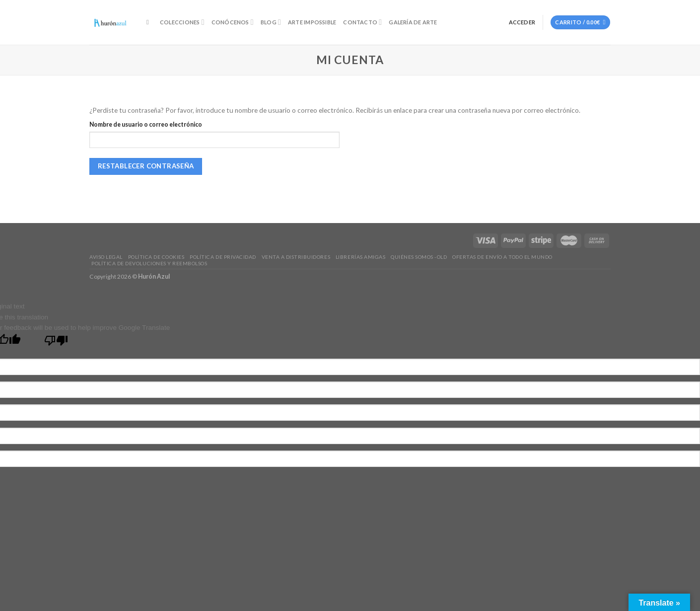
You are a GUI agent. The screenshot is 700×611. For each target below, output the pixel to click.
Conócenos (233, 22)
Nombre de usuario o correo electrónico (146, 124)
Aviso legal (106, 257)
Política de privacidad (223, 257)
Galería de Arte (413, 22)
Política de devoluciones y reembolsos (149, 263)
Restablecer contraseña (146, 166)
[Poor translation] (56, 343)
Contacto (362, 22)
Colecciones (182, 22)
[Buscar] (150, 22)
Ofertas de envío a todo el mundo (502, 257)
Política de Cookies (156, 257)
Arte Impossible (312, 22)
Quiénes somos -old (419, 257)
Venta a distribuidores (296, 257)
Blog (271, 22)
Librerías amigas (360, 257)
